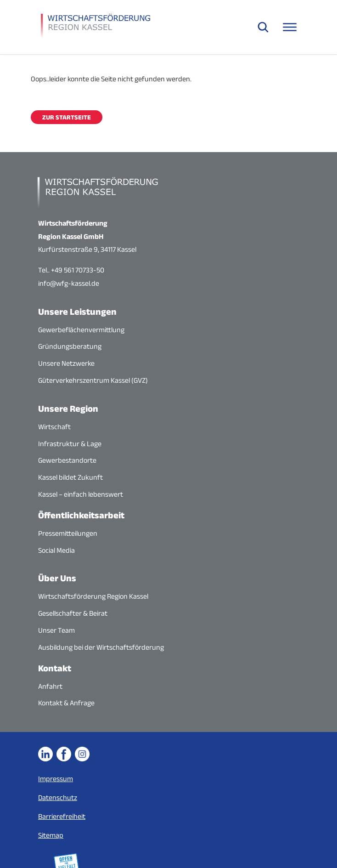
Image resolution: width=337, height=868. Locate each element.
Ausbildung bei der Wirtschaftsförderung (101, 647)
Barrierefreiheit (62, 816)
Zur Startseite (67, 117)
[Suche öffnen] (263, 27)
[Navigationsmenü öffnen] (290, 27)
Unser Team (56, 630)
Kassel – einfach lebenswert (81, 494)
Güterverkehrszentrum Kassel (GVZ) (93, 380)
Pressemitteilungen (68, 533)
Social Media (56, 550)
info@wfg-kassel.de (69, 283)
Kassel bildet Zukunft (70, 477)
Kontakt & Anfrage (66, 703)
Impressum (56, 779)
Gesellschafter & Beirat (73, 613)
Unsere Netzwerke (66, 363)
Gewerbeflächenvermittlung (81, 330)
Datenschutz (58, 797)
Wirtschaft (54, 427)
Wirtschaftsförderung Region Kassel (93, 596)
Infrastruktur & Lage (70, 444)
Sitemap (51, 835)
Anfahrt (50, 686)
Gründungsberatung (70, 346)
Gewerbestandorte (67, 460)
